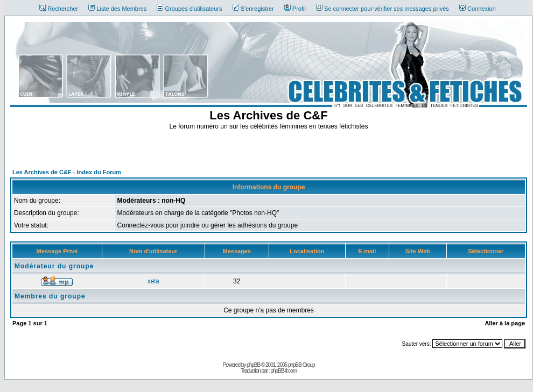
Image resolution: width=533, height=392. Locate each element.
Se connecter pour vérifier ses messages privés (383, 9)
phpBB (253, 365)
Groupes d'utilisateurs (189, 9)
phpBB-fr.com (283, 371)
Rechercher (59, 9)
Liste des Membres (117, 9)
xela (153, 281)
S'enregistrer (253, 9)
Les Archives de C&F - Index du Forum (67, 172)
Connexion (478, 9)
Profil (295, 9)
